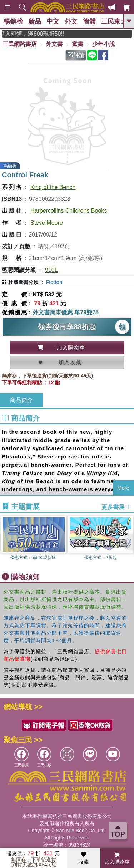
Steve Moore (47, 223)
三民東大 (114, 21)
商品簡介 (21, 400)
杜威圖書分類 (23, 282)
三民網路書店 (20, 44)
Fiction (54, 282)
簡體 (89, 21)
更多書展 (116, 507)
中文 (53, 21)
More (123, 488)
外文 (71, 21)
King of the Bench (53, 187)
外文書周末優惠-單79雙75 (66, 312)
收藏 (84, 858)
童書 (78, 44)
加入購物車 (117, 858)
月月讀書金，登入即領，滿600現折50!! (38, 34)
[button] (129, 542)
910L (51, 270)
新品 (35, 21)
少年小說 (104, 44)
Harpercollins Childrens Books (69, 211)
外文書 (54, 44)
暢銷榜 (13, 21)
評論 (76, 55)
